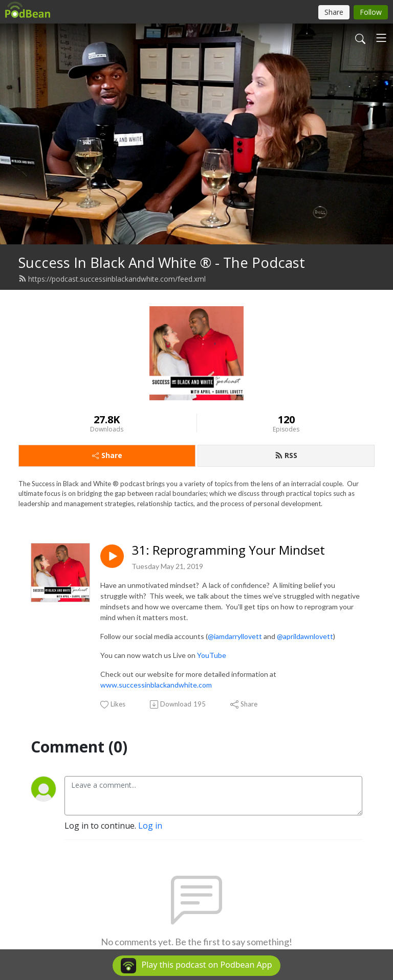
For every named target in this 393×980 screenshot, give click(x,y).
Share (107, 455)
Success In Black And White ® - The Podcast (162, 263)
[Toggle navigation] (381, 38)
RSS (286, 455)
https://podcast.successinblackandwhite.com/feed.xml (112, 279)
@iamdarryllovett (235, 636)
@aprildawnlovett (305, 636)
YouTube (212, 655)
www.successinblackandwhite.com (156, 685)
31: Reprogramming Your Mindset (228, 550)
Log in (150, 826)
